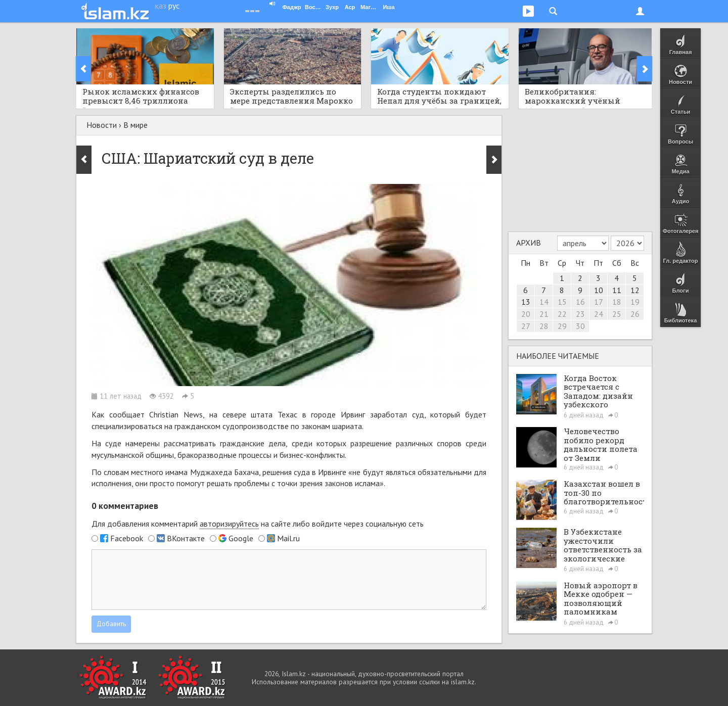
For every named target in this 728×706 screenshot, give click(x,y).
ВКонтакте (186, 538)
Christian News (176, 414)
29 (562, 326)
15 (562, 302)
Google (241, 538)
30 (580, 326)
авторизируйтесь (229, 524)
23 (580, 314)
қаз (161, 6)
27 (526, 326)
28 (544, 326)
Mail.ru (288, 538)
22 (562, 314)
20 (526, 314)
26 (635, 314)
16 (580, 302)
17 (599, 302)
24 (599, 314)
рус (174, 6)
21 (544, 314)
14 (544, 302)
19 (635, 302)
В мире (135, 125)
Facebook (127, 538)
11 (617, 290)
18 (617, 302)
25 (617, 314)
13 (526, 302)
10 (599, 290)
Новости (102, 125)
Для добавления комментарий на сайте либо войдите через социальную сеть (258, 524)
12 (635, 290)
